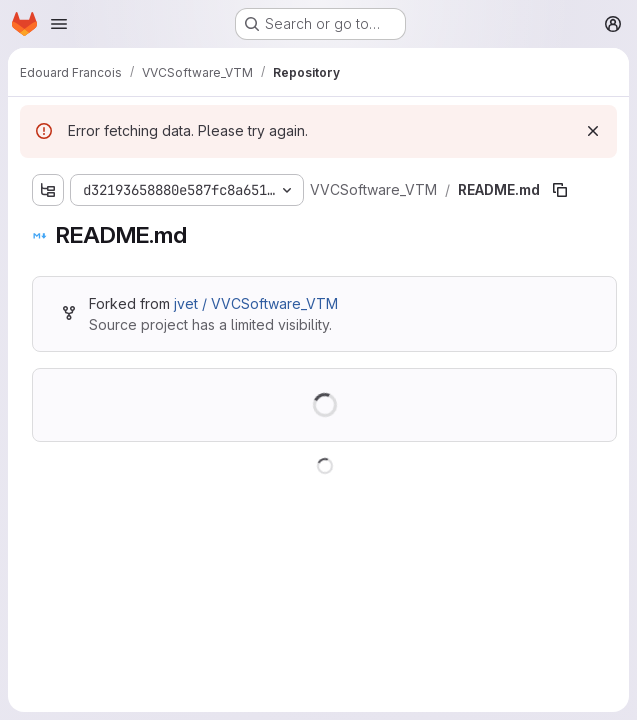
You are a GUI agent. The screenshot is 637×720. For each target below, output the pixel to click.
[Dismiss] (593, 131)
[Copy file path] (560, 190)
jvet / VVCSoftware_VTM (256, 303)
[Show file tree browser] (48, 190)
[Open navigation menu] (59, 24)
